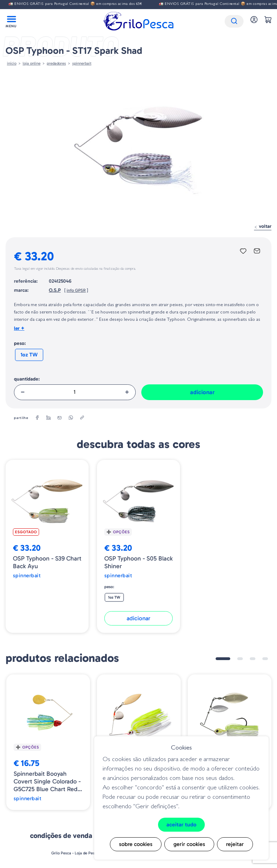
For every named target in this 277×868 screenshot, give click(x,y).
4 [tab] (265, 659)
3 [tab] (253, 659)
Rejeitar (235, 844)
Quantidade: (27, 379)
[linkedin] (48, 418)
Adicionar (202, 392)
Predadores (56, 63)
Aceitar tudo (181, 824)
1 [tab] (223, 659)
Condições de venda (61, 836)
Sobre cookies (136, 844)
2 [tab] (240, 659)
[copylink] (82, 418)
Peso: (20, 343)
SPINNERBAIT (82, 63)
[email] (60, 418)
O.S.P (55, 290)
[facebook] (37, 418)
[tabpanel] (48, 742)
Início (12, 63)
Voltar (263, 226)
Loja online (32, 63)
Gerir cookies (189, 844)
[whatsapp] (71, 418)
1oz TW (29, 355)
